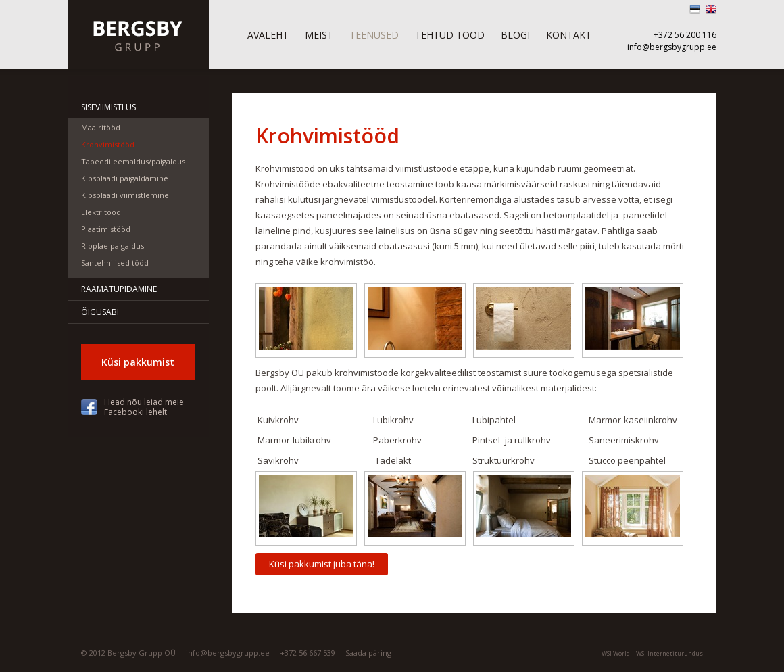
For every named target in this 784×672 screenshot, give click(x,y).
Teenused (374, 35)
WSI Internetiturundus (669, 653)
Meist (319, 35)
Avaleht (268, 35)
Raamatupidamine (119, 289)
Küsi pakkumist (138, 362)
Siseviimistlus (108, 107)
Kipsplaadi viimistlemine (125, 195)
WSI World (616, 653)
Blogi (515, 35)
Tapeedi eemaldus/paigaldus (133, 161)
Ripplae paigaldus (113, 246)
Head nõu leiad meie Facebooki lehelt (144, 407)
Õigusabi (100, 312)
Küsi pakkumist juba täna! (322, 564)
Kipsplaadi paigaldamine (125, 178)
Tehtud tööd (450, 35)
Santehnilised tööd (115, 263)
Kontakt (569, 35)
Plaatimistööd (106, 229)
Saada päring (368, 653)
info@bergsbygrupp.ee (672, 47)
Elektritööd (101, 212)
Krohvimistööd (108, 144)
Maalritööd (101, 127)
